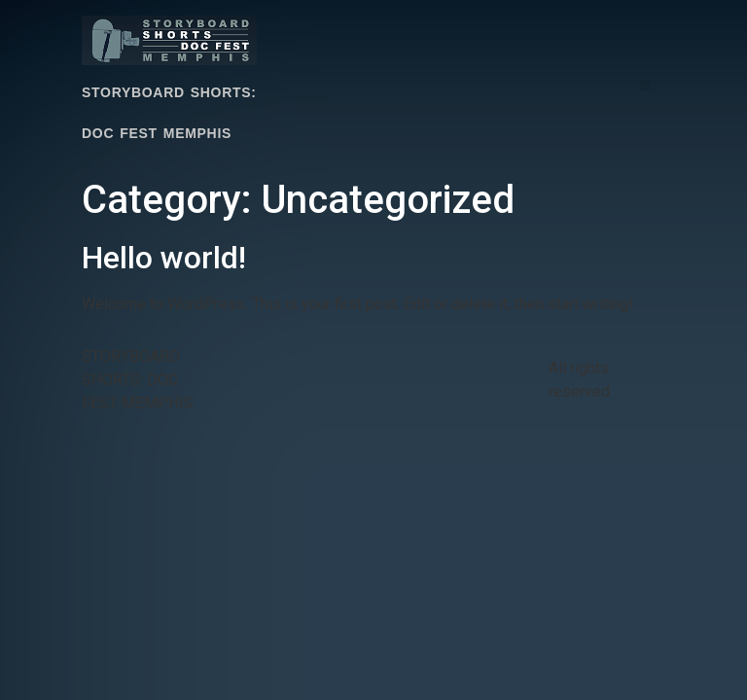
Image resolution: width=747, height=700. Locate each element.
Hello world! (164, 258)
